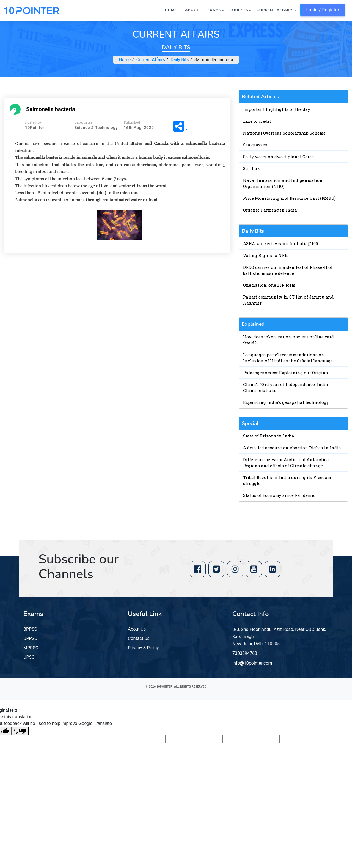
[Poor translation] (20, 731)
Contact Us (139, 638)
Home (171, 10)
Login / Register (323, 10)
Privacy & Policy (143, 648)
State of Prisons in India (269, 436)
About (192, 10)
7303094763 (245, 653)
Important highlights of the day (277, 109)
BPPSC (30, 629)
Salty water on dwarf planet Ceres (278, 157)
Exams (214, 10)
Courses (239, 10)
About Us (137, 629)
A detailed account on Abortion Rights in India (292, 448)
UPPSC (30, 638)
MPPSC (31, 648)
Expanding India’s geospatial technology (286, 402)
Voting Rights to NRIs (266, 255)
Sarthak (251, 168)
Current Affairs (275, 10)
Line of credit (257, 121)
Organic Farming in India (270, 210)
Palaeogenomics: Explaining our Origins (285, 373)
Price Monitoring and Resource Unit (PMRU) (289, 198)
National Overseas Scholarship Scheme (284, 133)
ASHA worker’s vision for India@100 (280, 243)
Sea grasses (255, 145)
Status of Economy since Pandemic (279, 495)
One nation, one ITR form (269, 285)
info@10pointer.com (252, 663)
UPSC (29, 657)
